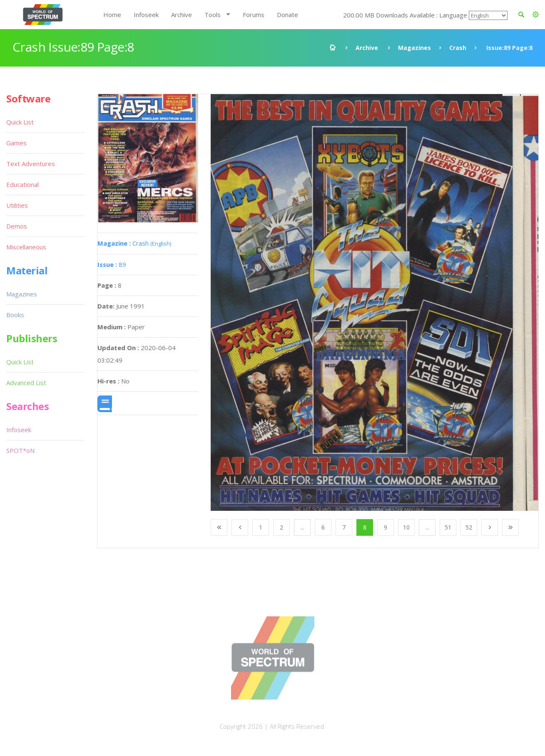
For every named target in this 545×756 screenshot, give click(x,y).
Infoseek (146, 15)
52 (469, 527)
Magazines (414, 48)
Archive (182, 15)
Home (112, 15)
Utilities (17, 205)
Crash (458, 48)
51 (448, 527)
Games (16, 143)
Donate (287, 15)
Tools (213, 15)
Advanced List (26, 383)
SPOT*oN (20, 450)
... (302, 527)
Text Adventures (31, 164)
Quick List (20, 122)
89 (112, 264)
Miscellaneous (26, 247)
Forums (254, 15)
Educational (22, 184)
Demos (17, 226)
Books (15, 315)
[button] (536, 15)
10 (406, 527)
